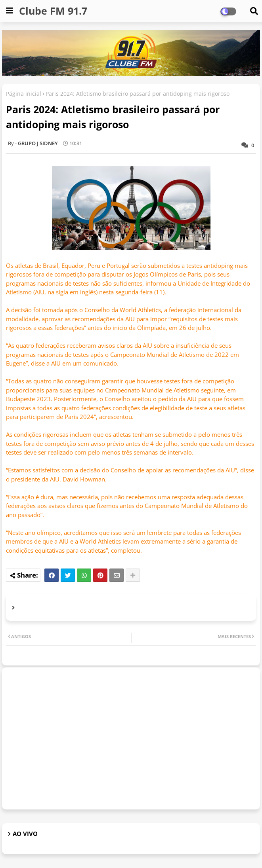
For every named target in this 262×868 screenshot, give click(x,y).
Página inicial (24, 94)
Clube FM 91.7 (53, 11)
